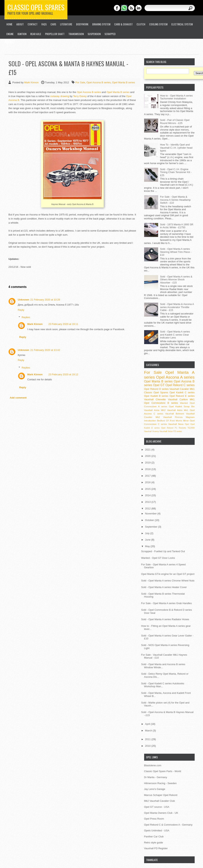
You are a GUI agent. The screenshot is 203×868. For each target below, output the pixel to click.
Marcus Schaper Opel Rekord (161, 795)
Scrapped (110, 34)
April (148, 724)
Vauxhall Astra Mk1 (178, 410)
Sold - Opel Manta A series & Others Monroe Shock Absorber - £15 (176, 280)
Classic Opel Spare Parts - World (163, 771)
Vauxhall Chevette (155, 399)
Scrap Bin (189, 406)
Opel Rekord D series (156, 389)
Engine (10, 34)
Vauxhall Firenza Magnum (179, 417)
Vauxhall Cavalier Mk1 (182, 389)
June (148, 540)
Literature (66, 24)
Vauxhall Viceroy (152, 431)
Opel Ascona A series (175, 377)
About (20, 24)
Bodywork (82, 24)
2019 (148, 463)
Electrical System (182, 24)
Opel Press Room (154, 819)
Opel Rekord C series (180, 385)
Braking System (101, 24)
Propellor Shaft (55, 34)
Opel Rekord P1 (169, 428)
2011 (148, 739)
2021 (148, 450)
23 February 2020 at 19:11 (63, 324)
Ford (172, 421)
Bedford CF (163, 421)
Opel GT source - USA (157, 807)
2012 (148, 508)
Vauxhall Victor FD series (171, 431)
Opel (187, 424)
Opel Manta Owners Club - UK (161, 813)
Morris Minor (182, 421)
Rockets (182, 428)
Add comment (18, 398)
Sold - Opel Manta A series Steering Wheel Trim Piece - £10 (176, 252)
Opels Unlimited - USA (157, 831)
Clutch (141, 24)
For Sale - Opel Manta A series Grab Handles (167, 603)
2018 (148, 469)
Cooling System (158, 24)
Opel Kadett (176, 406)
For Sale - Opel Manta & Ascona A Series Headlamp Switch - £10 (175, 200)
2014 (148, 495)
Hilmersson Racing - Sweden (160, 783)
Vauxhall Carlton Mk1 (181, 399)
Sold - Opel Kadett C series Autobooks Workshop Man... (163, 685)
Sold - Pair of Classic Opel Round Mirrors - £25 (175, 122)
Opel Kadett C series (182, 392)
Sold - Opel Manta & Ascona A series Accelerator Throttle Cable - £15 (177, 307)
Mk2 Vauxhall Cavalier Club (160, 801)
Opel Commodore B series (161, 403)
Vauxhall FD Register (156, 848)
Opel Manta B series (124, 82)
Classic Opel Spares (36, 7)
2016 (148, 482)
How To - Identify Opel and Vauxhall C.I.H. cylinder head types (176, 148)
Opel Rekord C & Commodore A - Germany (168, 825)
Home (9, 24)
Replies (26, 317)
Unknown (24, 300)
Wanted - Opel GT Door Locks (158, 558)
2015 (148, 489)
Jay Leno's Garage (155, 789)
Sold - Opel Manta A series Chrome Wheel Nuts (168, 581)
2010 (148, 746)
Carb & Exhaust (123, 24)
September (152, 527)
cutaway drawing (60, 96)
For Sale (80, 82)
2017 (148, 476)
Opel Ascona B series (98, 82)
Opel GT (159, 385)
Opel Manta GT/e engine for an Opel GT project (168, 574)
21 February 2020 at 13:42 (45, 350)
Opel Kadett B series (156, 396)
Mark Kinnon (32, 82)
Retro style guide (154, 843)
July (148, 533)
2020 (148, 456)
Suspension (94, 34)
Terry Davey (80, 96)
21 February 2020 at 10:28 (45, 300)
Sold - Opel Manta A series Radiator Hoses (165, 619)
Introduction (150, 421)
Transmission (76, 34)
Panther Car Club (154, 837)
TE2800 (191, 428)
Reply (21, 310)
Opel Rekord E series (182, 396)
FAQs (44, 24)
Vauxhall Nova (176, 424)
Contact (33, 24)
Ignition (22, 34)
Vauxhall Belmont (175, 414)
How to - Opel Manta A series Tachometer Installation (176, 97)
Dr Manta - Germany (156, 777)
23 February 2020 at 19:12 (63, 374)
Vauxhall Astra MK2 (155, 410)
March (149, 731)
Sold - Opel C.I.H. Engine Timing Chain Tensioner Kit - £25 (176, 172)
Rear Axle (36, 34)
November (151, 514)
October (150, 520)
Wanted (184, 403)
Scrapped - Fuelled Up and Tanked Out (163, 551)
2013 (148, 502)
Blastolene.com (153, 765)
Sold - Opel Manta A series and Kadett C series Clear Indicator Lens (175, 335)
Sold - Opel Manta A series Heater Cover (164, 587)
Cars (53, 24)
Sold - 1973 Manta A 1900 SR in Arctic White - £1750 (177, 226)
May (148, 546)
